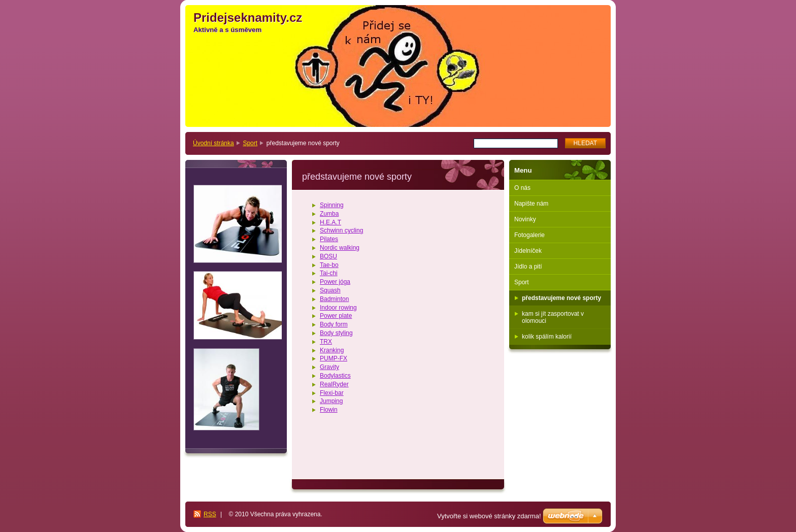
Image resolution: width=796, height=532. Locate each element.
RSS (210, 514)
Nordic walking (340, 248)
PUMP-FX (334, 358)
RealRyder (334, 384)
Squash (330, 290)
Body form (334, 324)
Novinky (525, 219)
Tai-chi (329, 273)
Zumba (329, 214)
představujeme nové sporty (561, 298)
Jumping (331, 401)
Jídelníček (528, 251)
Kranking (332, 350)
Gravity (329, 367)
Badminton (334, 299)
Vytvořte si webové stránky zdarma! (489, 516)
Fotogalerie (529, 235)
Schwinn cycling (341, 230)
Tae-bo (329, 265)
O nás (522, 188)
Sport (250, 143)
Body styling (336, 333)
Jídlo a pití (528, 267)
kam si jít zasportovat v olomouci (553, 317)
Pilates (329, 239)
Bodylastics (335, 376)
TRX (326, 342)
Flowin (329, 410)
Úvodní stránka (213, 143)
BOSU (328, 256)
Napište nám (531, 204)
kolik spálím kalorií (547, 337)
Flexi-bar (332, 393)
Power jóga (335, 282)
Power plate (336, 316)
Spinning (332, 205)
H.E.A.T (330, 222)
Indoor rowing (338, 308)
